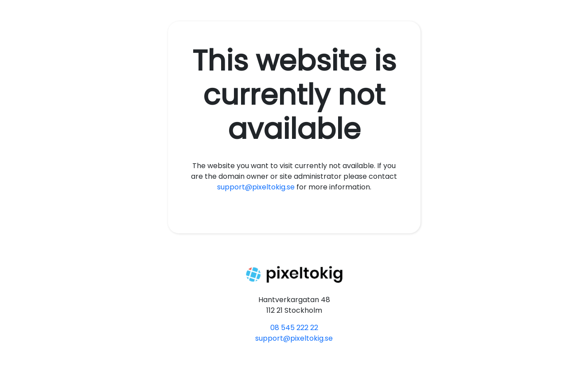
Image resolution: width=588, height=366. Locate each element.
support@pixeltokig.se (256, 187)
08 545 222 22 (294, 328)
